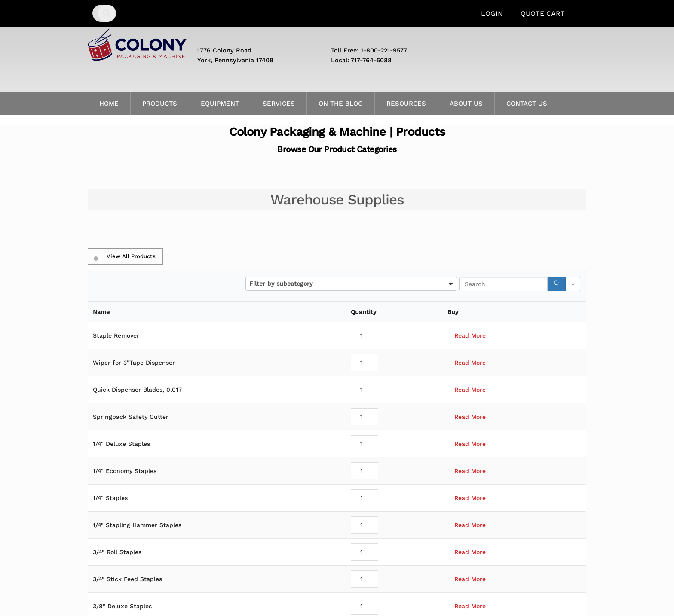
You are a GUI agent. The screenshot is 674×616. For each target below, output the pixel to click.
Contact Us (527, 104)
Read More (470, 335)
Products (160, 104)
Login (492, 14)
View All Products (125, 256)
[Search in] (573, 284)
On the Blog (341, 104)
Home (109, 104)
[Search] (557, 284)
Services (279, 104)
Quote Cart (543, 14)
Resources (406, 104)
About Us (466, 104)
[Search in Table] (503, 284)
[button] (351, 284)
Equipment (220, 104)
